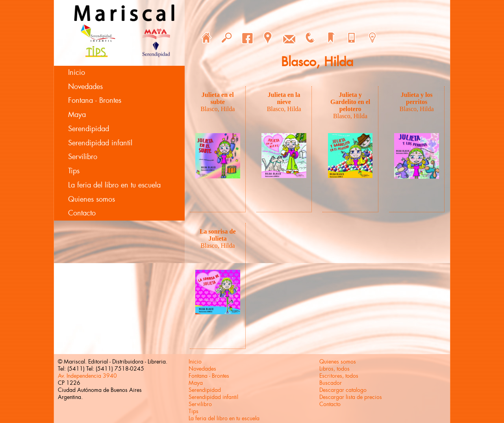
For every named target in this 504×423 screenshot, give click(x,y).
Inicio (77, 72)
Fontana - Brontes (95, 100)
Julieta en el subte (218, 98)
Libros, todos (334, 369)
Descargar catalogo (343, 390)
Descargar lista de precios (351, 397)
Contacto (82, 213)
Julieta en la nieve (284, 98)
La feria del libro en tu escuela (114, 185)
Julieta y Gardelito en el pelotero (350, 102)
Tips (74, 171)
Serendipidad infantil (100, 143)
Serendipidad (89, 129)
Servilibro (83, 157)
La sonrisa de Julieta (218, 235)
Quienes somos (92, 199)
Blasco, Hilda (218, 109)
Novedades (85, 87)
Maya (77, 115)
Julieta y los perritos (417, 98)
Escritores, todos (339, 376)
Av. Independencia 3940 (87, 376)
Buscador (331, 383)
